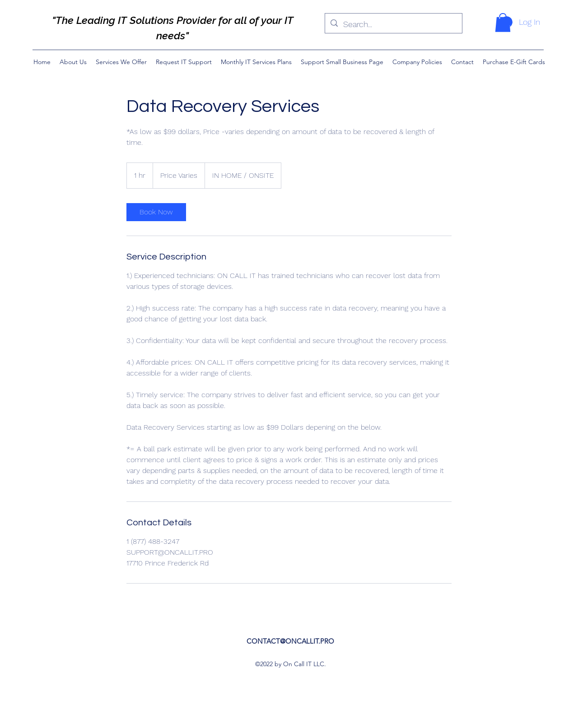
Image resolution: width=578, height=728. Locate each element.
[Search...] (393, 24)
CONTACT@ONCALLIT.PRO (290, 641)
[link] (156, 212)
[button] (503, 23)
